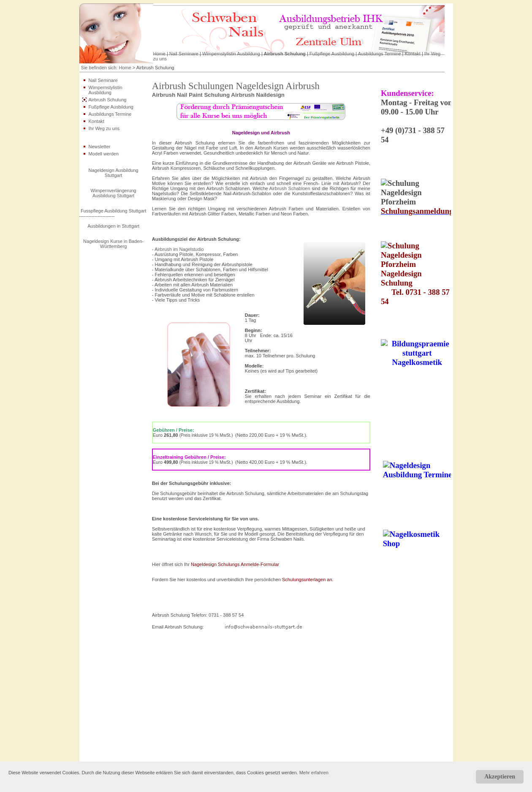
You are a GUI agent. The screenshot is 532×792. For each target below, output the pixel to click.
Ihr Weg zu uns (104, 128)
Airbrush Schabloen (290, 188)
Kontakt (413, 54)
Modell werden (104, 154)
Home (159, 54)
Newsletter (100, 147)
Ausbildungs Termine (380, 54)
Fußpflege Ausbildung (332, 54)
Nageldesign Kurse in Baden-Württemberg (113, 244)
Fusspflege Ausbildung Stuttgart (113, 211)
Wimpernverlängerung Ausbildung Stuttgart (114, 193)
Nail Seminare (184, 54)
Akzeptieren (500, 777)
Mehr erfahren (314, 773)
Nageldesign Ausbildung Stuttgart (114, 173)
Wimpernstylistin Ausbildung (231, 54)
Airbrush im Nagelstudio (179, 249)
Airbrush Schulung (285, 54)
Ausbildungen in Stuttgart (113, 226)
